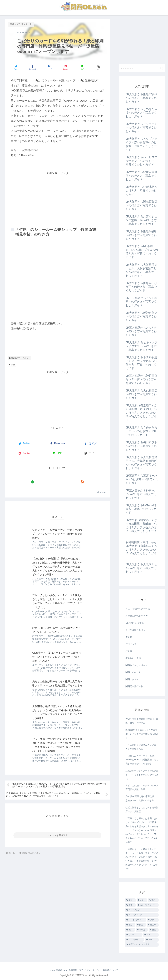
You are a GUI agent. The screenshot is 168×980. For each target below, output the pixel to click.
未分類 (129, 637)
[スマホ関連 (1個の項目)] (135, 940)
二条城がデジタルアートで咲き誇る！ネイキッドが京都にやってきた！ (142, 775)
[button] (99, 68)
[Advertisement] (57, 198)
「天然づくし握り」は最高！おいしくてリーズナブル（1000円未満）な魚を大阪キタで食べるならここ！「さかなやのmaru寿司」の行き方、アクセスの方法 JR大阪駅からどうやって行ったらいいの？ (142, 830)
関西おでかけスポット (19, 358)
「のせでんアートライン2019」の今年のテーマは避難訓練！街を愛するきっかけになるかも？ (142, 760)
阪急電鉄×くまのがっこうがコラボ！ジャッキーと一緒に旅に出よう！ (142, 734)
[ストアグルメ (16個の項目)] (142, 910)
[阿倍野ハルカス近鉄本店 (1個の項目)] (142, 945)
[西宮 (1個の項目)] (151, 935)
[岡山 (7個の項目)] (141, 925)
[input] (142, 68)
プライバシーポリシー (91, 970)
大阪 (12, 365)
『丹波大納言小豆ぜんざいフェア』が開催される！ (141, 747)
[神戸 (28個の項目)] (153, 900)
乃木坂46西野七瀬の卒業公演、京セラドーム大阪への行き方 (141, 798)
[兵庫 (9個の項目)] (153, 920)
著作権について (113, 970)
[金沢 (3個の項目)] (154, 930)
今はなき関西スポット (136, 630)
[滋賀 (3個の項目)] (130, 930)
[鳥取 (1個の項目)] (152, 940)
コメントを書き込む (57, 708)
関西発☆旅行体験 (134, 686)
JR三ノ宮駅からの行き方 (138, 609)
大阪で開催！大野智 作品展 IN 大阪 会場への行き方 (142, 721)
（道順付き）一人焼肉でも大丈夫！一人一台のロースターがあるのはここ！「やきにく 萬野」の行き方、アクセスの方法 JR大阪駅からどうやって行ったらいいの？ (142, 859)
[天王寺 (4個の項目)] (153, 925)
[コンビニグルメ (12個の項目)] (136, 920)
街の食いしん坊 (133, 658)
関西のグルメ (132, 679)
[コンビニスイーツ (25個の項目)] (148, 905)
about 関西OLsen (56, 970)
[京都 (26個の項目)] (131, 905)
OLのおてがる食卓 (135, 623)
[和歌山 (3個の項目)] (142, 930)
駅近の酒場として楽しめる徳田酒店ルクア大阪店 (142, 809)
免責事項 (72, 970)
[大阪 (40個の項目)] (142, 900)
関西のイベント (133, 672)
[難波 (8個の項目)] (130, 925)
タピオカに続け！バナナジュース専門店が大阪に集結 (142, 787)
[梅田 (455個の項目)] (131, 900)
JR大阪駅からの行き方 (137, 616)
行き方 (129, 651)
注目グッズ (131, 644)
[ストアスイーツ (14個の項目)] (142, 915)
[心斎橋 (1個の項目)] (134, 935)
